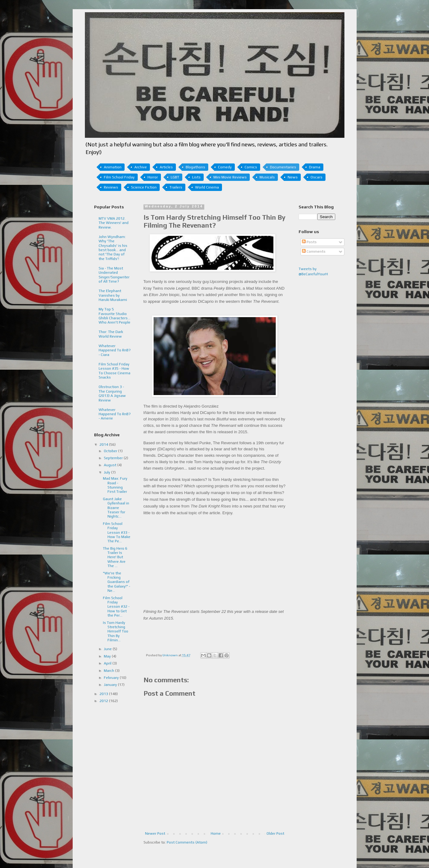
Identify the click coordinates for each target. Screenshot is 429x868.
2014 (104, 445)
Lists (196, 177)
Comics (251, 167)
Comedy (225, 167)
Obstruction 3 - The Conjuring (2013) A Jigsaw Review (112, 393)
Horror (153, 177)
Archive (141, 167)
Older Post (275, 833)
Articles (166, 167)
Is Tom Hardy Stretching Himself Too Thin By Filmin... (116, 632)
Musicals (267, 177)
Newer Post (155, 833)
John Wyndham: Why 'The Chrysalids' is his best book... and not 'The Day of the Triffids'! (113, 248)
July (107, 472)
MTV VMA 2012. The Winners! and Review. (114, 223)
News (293, 177)
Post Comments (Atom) (187, 842)
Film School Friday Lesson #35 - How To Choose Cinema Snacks (115, 371)
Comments (314, 251)
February (112, 678)
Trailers (176, 187)
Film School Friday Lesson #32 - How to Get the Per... (116, 607)
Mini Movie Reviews (230, 177)
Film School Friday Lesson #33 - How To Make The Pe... (117, 533)
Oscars (316, 177)
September (114, 458)
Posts (309, 242)
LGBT (175, 177)
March (109, 671)
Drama (315, 167)
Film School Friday (119, 177)
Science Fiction (144, 187)
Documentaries (283, 167)
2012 (104, 701)
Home (216, 833)
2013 (104, 694)
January (111, 685)
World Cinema (207, 187)
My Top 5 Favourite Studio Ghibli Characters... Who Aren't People (115, 316)
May (108, 656)
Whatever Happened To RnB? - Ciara (115, 350)
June (108, 649)
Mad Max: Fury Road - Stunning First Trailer (115, 485)
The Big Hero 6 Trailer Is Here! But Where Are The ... (115, 557)
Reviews (111, 187)
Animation (113, 167)
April (108, 663)
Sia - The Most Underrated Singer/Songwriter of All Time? (114, 275)
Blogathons (195, 167)
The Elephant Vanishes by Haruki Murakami (113, 295)
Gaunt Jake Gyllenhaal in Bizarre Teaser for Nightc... (116, 508)
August (111, 465)
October (111, 451)
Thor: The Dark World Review (111, 334)
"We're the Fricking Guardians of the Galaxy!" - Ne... (116, 582)
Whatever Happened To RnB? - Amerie (115, 414)
